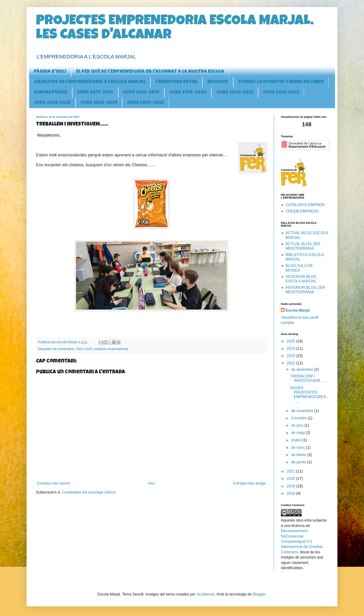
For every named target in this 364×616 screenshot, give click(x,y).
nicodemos (205, 594)
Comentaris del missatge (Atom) (89, 492)
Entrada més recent (54, 483)
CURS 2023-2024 (99, 103)
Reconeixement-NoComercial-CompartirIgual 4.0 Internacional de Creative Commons (302, 541)
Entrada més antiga (249, 483)
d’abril (297, 440)
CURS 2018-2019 (141, 93)
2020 (291, 479)
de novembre (303, 411)
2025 (291, 341)
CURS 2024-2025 (146, 103)
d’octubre (299, 418)
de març (299, 447)
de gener (299, 462)
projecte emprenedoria (111, 349)
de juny (298, 425)
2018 (291, 493)
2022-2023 (84, 349)
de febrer (299, 455)
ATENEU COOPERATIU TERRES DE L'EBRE (281, 82)
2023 (291, 356)
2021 (291, 471)
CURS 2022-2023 (52, 103)
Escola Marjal (298, 310)
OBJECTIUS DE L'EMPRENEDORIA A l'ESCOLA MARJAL (90, 82)
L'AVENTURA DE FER (176, 82)
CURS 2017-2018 (95, 93)
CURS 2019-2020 (188, 93)
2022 (291, 363)
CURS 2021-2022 (281, 93)
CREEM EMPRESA (302, 211)
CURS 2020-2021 (235, 93)
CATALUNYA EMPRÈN (305, 205)
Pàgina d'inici (50, 72)
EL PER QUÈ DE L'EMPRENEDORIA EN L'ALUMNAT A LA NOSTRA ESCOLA (150, 72)
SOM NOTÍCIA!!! (51, 93)
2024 (291, 349)
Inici (151, 483)
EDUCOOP (218, 82)
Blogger (259, 594)
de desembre (303, 369)
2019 (291, 486)
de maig (298, 433)
